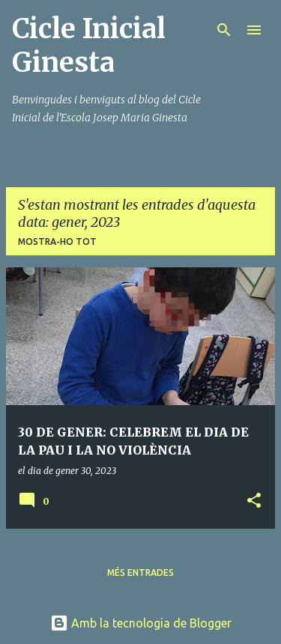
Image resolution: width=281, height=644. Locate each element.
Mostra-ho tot (57, 241)
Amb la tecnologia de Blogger (141, 623)
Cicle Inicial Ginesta (89, 46)
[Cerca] (224, 30)
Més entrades (140, 572)
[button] (254, 501)
